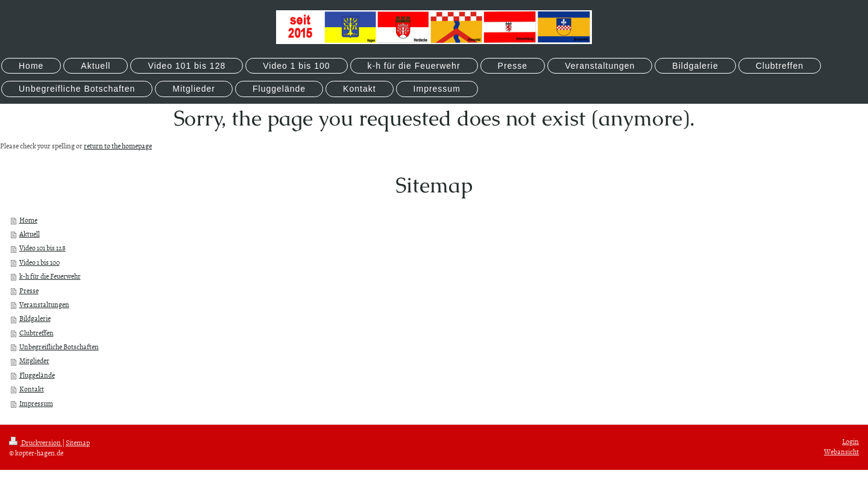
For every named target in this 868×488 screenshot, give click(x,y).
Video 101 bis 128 (42, 248)
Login (851, 442)
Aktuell (30, 234)
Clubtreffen (36, 333)
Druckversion (36, 443)
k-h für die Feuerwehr (50, 276)
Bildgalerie (35, 318)
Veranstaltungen (44, 305)
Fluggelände (37, 375)
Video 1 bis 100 (39, 262)
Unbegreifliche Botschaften (59, 347)
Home (28, 220)
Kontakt (32, 389)
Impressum (36, 404)
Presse (29, 291)
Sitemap (78, 443)
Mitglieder (34, 361)
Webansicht (841, 452)
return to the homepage (118, 146)
